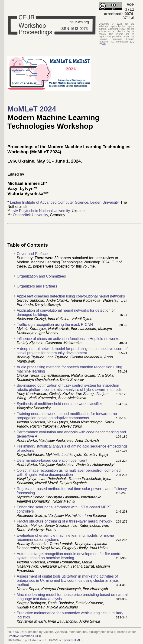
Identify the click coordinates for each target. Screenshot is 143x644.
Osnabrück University (30, 215)
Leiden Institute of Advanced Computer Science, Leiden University (64, 202)
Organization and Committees (41, 276)
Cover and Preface (32, 254)
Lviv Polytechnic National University (41, 211)
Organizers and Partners (37, 286)
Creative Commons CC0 (24, 636)
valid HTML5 (74, 640)
